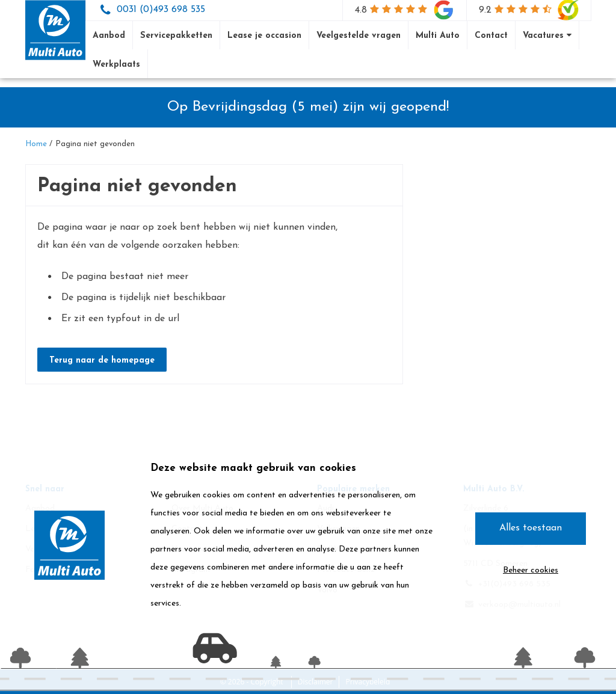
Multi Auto (438, 36)
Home (36, 144)
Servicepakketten (176, 36)
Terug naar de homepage (102, 361)
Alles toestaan (531, 528)
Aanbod (109, 36)
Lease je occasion (264, 36)
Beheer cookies (531, 570)
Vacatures (547, 35)
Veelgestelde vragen (359, 36)
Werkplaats (116, 65)
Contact (491, 36)
